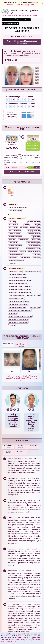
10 (33, 100)
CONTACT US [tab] (21, 451)
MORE (14, 60)
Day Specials (29, 5)
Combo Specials (14, 5)
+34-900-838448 (8, 16)
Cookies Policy (19, 640)
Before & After (23, 20)
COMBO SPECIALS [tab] (9, 452)
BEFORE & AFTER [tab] (8, 343)
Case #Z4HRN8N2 (10, 23)
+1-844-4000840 (32, 16)
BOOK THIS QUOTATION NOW (22, 172)
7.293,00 (11, 148)
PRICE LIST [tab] (33, 446)
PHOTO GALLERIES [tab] (21, 446)
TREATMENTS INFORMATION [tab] (8, 446)
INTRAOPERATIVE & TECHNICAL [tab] (21, 345)
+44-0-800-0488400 (20, 16)
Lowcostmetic (8, 20)
